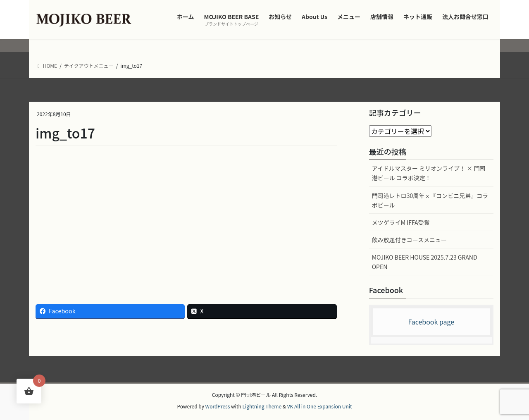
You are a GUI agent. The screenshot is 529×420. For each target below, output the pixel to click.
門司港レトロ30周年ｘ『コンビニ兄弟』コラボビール (430, 200)
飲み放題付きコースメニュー (409, 240)
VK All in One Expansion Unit (320, 406)
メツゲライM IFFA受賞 (401, 222)
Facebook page (431, 322)
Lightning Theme (262, 406)
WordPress (218, 406)
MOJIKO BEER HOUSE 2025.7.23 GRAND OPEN (425, 262)
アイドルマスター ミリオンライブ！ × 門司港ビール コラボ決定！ (429, 173)
